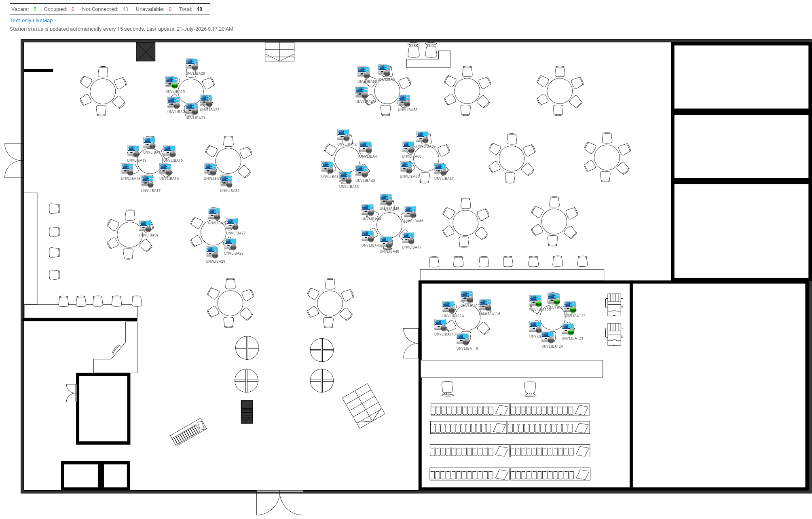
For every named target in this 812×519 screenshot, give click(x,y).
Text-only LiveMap (31, 20)
